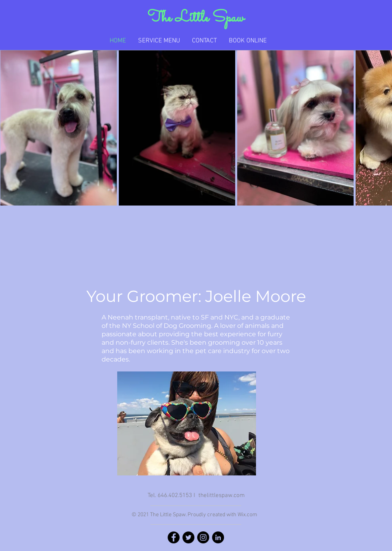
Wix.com (247, 515)
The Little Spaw (196, 18)
